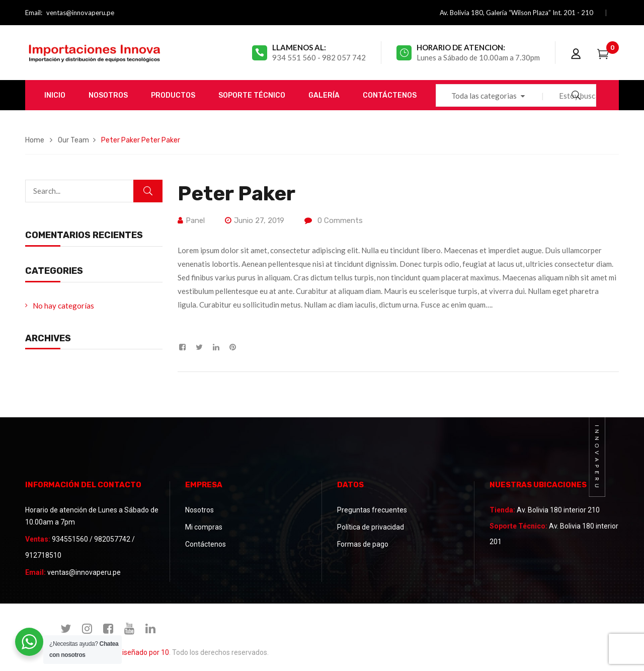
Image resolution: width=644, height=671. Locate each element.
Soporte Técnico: (518, 526)
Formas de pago (363, 544)
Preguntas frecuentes (372, 510)
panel (195, 220)
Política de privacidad (371, 527)
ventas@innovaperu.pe (80, 13)
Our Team (73, 140)
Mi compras (204, 527)
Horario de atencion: (461, 47)
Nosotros (199, 510)
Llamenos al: (299, 47)
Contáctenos (206, 544)
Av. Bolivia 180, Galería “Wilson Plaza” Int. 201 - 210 (516, 13)
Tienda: (502, 510)
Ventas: (38, 539)
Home (35, 140)
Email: (34, 13)
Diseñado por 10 (143, 652)
